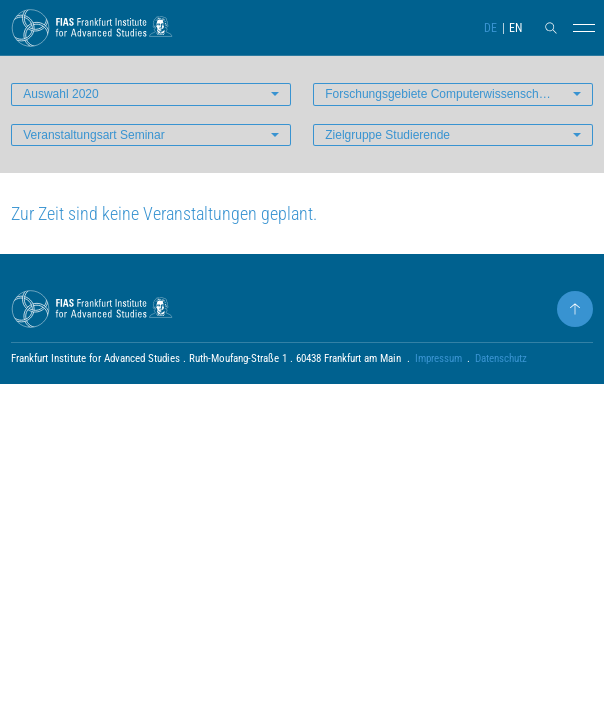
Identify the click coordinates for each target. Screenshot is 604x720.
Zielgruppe (387, 135)
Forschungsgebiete (459, 94)
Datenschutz (501, 358)
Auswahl (60, 94)
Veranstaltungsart (93, 135)
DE (490, 28)
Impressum (438, 358)
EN (515, 28)
